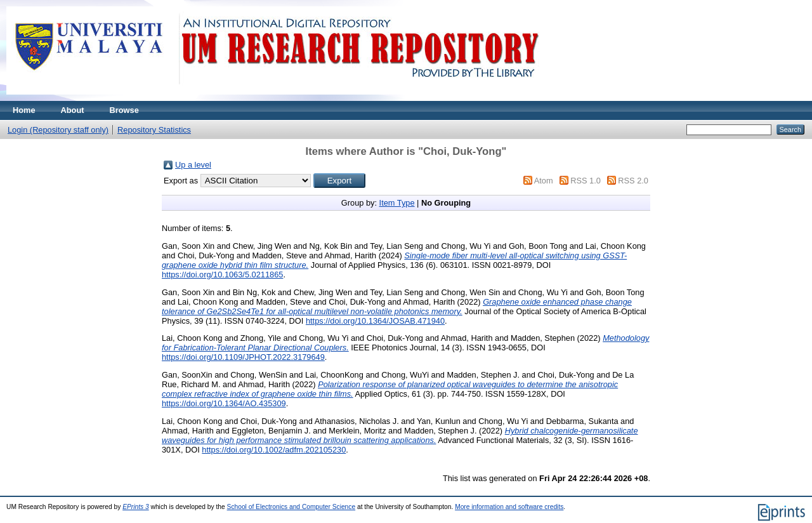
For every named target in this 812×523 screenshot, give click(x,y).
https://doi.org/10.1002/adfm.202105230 (274, 450)
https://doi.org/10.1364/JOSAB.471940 (375, 321)
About (73, 110)
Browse (124, 110)
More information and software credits (509, 507)
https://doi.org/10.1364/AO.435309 (224, 403)
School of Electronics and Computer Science (291, 507)
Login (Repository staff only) (58, 130)
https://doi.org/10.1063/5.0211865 (222, 275)
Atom (544, 181)
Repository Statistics (154, 130)
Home (24, 110)
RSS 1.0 (586, 181)
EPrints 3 (136, 507)
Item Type (397, 203)
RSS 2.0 (633, 181)
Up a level (193, 165)
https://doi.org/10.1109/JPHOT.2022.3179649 (243, 357)
